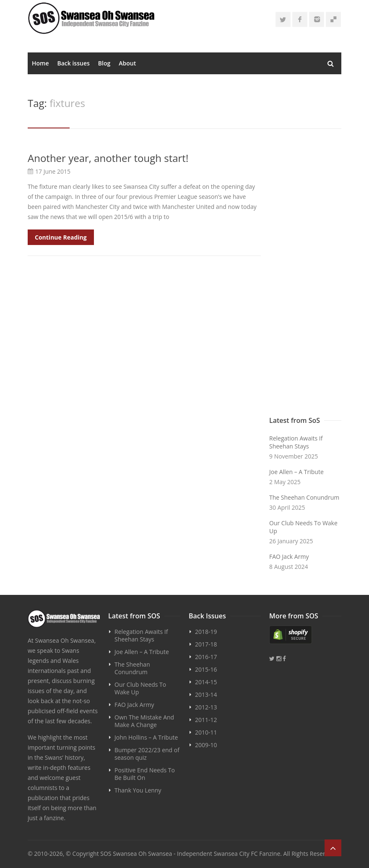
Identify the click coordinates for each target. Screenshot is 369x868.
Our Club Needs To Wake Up (303, 527)
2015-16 (206, 669)
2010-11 (206, 732)
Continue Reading (61, 237)
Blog (104, 63)
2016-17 (206, 657)
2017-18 (206, 644)
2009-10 (206, 745)
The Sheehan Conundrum (304, 497)
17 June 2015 (53, 171)
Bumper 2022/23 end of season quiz (147, 754)
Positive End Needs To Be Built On (145, 774)
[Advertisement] (305, 278)
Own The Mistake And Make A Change (144, 721)
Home (40, 63)
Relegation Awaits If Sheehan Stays (296, 442)
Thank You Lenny (138, 790)
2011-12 (206, 720)
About (127, 63)
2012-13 (206, 707)
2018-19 (206, 632)
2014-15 (206, 682)
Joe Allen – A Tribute (296, 472)
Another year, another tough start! (108, 158)
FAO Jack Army (289, 557)
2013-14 (206, 695)
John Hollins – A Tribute (146, 737)
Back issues (74, 63)
